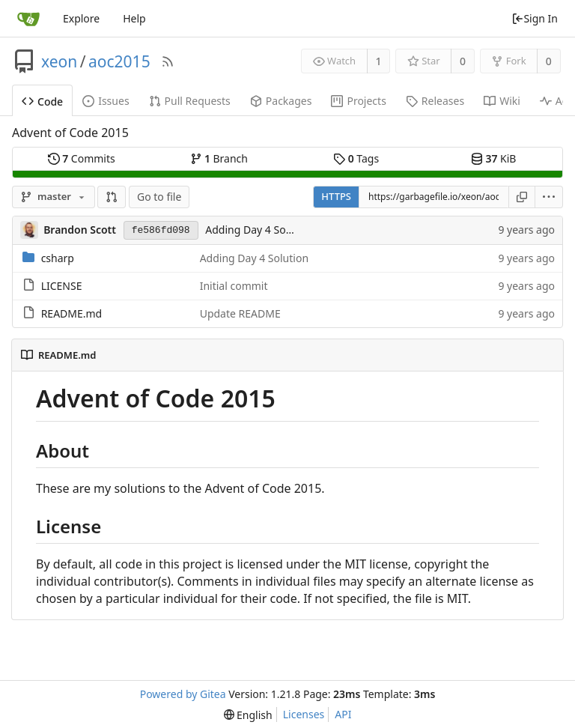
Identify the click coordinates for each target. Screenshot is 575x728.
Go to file (159, 197)
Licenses (304, 714)
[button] (112, 197)
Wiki (502, 101)
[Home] (28, 19)
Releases (435, 101)
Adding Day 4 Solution (259, 230)
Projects (358, 101)
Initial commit (234, 286)
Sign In (535, 18)
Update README (240, 313)
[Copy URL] (522, 197)
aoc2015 (119, 61)
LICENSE (62, 286)
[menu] (549, 197)
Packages (281, 101)
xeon (59, 61)
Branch (219, 158)
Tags (356, 158)
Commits (82, 158)
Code (42, 101)
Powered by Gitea (183, 694)
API (343, 714)
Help (134, 18)
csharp (58, 258)
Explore (81, 18)
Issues (106, 101)
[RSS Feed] (168, 61)
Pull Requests (190, 101)
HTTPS (336, 196)
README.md (72, 313)
